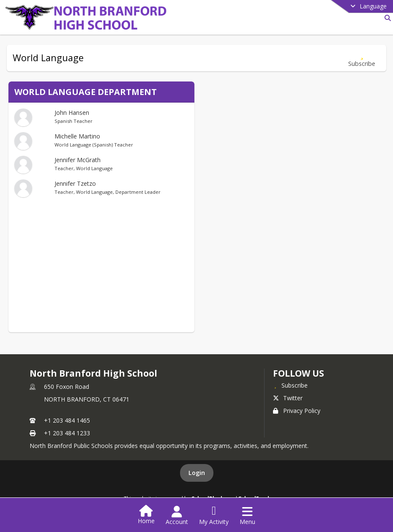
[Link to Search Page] (386, 18)
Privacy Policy (297, 411)
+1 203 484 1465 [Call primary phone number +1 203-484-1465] (67, 420)
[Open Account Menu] (177, 516)
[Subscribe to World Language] (362, 58)
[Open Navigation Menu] (247, 516)
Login (197, 473)
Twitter (288, 398)
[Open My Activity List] (214, 516)
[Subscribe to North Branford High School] (290, 385)
